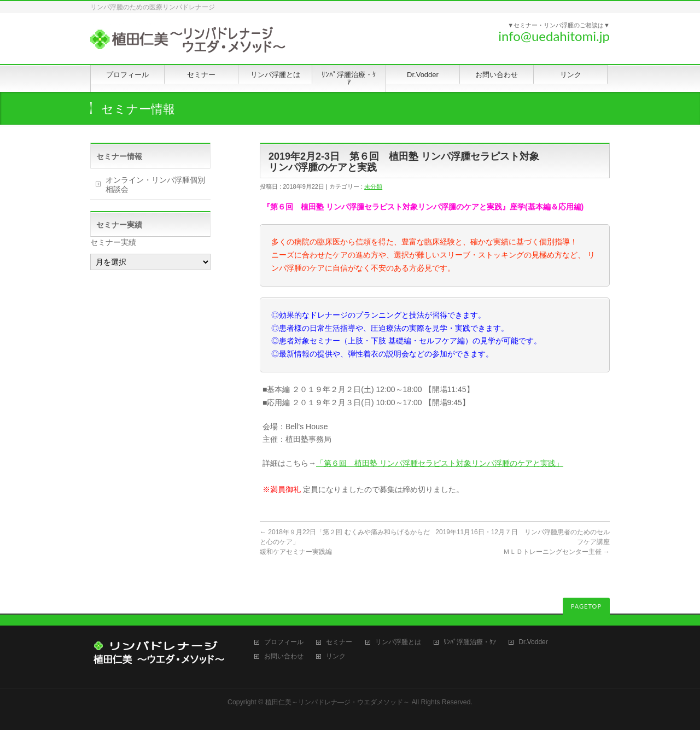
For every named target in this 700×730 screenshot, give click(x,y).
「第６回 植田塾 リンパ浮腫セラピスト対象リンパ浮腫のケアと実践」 (440, 463)
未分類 (373, 186)
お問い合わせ (284, 656)
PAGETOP (586, 606)
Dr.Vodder (533, 642)
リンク (336, 656)
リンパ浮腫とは (398, 642)
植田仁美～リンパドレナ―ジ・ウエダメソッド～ (337, 702)
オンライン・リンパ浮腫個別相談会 (155, 185)
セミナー (339, 642)
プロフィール (284, 642)
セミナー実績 (113, 242)
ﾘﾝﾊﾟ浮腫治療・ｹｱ (470, 642)
